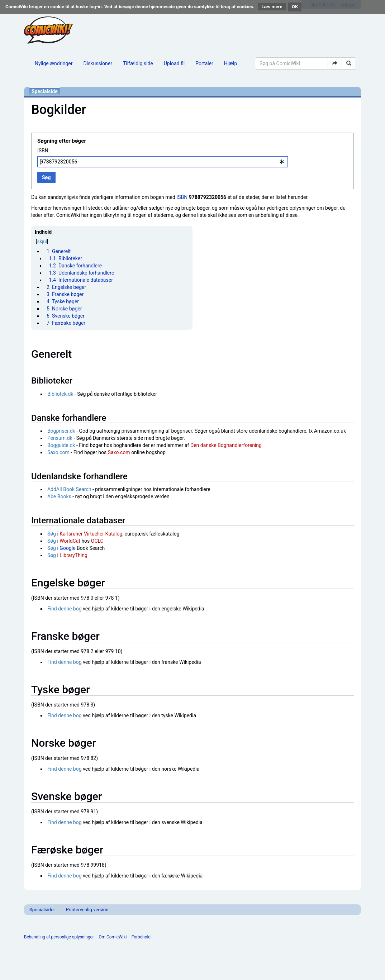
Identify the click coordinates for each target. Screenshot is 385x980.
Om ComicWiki (113, 937)
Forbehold (141, 937)
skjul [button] (42, 241)
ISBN (182, 197)
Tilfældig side (138, 63)
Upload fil (174, 63)
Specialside (45, 91)
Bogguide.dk (61, 445)
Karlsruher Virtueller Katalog (91, 534)
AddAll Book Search (69, 489)
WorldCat (70, 541)
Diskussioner (98, 63)
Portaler (204, 63)
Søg (52, 534)
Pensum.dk (60, 438)
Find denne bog (65, 609)
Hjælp (230, 63)
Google (67, 548)
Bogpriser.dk (61, 431)
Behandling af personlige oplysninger (59, 937)
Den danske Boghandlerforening (226, 445)
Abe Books (59, 496)
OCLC (97, 541)
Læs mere (272, 7)
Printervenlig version (87, 910)
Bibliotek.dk (60, 394)
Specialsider (42, 910)
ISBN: (43, 151)
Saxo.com (58, 452)
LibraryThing (73, 555)
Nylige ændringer (54, 63)
